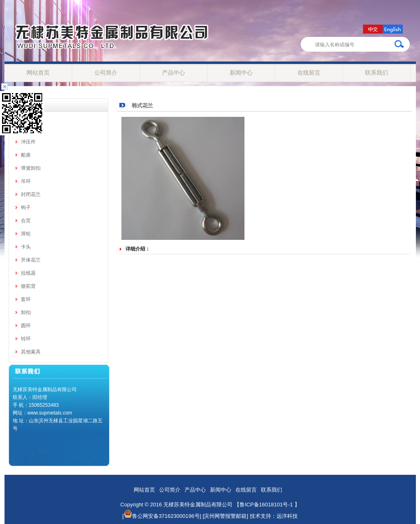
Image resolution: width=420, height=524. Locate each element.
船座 (26, 155)
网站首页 (38, 73)
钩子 (26, 207)
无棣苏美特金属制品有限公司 (198, 505)
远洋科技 (287, 516)
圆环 (26, 326)
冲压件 (28, 142)
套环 (26, 299)
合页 (26, 221)
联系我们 (377, 73)
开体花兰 (31, 260)
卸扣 (26, 312)
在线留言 (309, 73)
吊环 (26, 181)
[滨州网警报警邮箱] (225, 516)
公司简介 (106, 73)
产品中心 (173, 73)
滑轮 (26, 234)
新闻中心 (241, 73)
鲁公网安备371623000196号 (162, 516)
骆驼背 (28, 286)
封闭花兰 (31, 194)
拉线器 (28, 273)
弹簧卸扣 (31, 168)
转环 (26, 339)
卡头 (26, 247)
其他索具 (31, 352)
